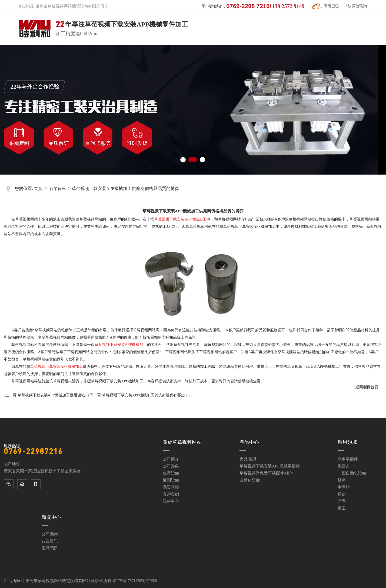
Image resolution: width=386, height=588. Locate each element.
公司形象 (171, 466)
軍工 (342, 508)
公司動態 (50, 534)
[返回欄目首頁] (367, 387)
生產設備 (171, 473)
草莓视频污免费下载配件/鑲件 (266, 473)
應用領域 (347, 442)
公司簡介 (171, 459)
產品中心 (249, 442)
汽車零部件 (348, 459)
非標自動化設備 (352, 473)
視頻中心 (171, 501)
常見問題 (50, 548)
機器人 (344, 466)
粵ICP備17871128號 (129, 581)
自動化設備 (250, 480)
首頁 (38, 189)
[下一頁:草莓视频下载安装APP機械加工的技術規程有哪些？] (139, 395)
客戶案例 (171, 494)
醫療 (342, 480)
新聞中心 (51, 517)
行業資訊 (58, 189)
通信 (342, 494)
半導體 (344, 487)
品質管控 (171, 487)
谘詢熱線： (253, 6)
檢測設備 (171, 480)
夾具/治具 (248, 459)
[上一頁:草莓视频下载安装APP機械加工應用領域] (45, 395)
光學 (342, 501)
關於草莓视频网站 (182, 442)
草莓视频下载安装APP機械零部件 (270, 466)
